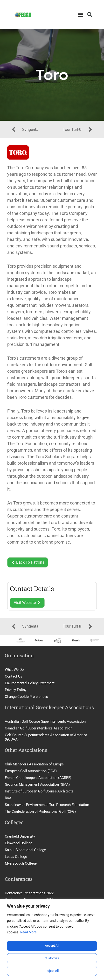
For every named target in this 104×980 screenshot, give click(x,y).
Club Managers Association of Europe (34, 764)
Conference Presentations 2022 (29, 893)
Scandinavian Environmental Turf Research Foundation (47, 805)
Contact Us (14, 676)
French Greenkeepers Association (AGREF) (38, 778)
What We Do (14, 670)
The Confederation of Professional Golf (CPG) (40, 812)
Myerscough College (21, 863)
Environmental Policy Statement (30, 683)
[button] (81, 14)
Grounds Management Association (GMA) (37, 784)
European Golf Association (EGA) (31, 771)
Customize (52, 958)
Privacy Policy (16, 690)
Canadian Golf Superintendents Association (39, 728)
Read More (28, 933)
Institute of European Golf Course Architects (39, 791)
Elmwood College (19, 843)
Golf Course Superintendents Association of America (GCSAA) (46, 737)
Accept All (52, 946)
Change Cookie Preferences (26, 697)
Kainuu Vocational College (25, 850)
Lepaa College (16, 857)
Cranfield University (20, 836)
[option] (19, 640)
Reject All (52, 971)
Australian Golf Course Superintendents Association (45, 721)
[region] (52, 940)
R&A (8, 798)
